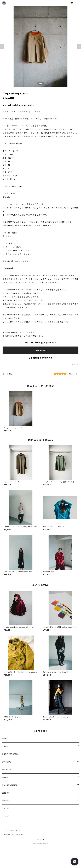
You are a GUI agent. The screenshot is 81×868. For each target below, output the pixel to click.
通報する (75, 364)
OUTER (5, 746)
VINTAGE (6, 801)
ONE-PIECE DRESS (10, 754)
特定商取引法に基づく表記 (14, 835)
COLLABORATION (10, 785)
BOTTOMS (7, 762)
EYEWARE (6, 770)
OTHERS (6, 816)
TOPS (4, 739)
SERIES (5, 777)
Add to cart (40, 350)
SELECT (6, 793)
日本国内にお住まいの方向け (40, 358)
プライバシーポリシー (12, 830)
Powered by (41, 844)
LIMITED (6, 808)
